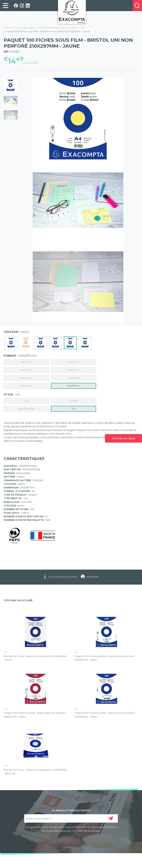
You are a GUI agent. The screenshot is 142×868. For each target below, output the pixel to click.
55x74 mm (26, 362)
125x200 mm (73, 378)
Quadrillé (73, 401)
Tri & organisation (25, 28)
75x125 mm (26, 370)
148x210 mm (26, 386)
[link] (6, 6)
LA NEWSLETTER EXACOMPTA (71, 810)
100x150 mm (73, 370)
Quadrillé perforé (26, 409)
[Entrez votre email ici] (71, 818)
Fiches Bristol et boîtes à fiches (58, 28)
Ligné (26, 401)
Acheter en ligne (124, 438)
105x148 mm (26, 378)
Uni (82, 28)
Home (7, 28)
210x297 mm (73, 386)
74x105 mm (74, 362)
